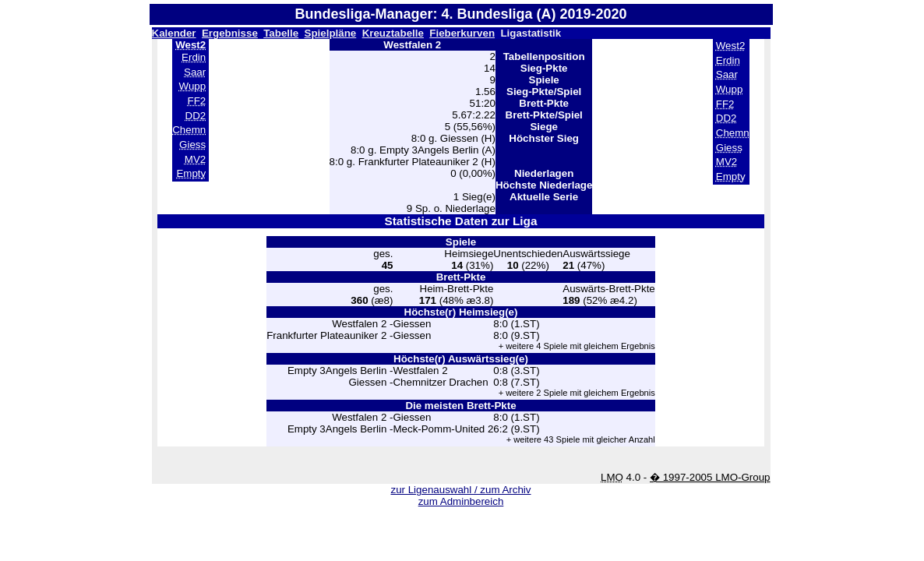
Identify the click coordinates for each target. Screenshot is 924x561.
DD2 (196, 116)
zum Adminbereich (461, 501)
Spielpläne (331, 33)
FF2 (196, 101)
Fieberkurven (462, 33)
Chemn (189, 130)
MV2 (195, 159)
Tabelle (281, 33)
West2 (731, 46)
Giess (192, 145)
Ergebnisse (230, 33)
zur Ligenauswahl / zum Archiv (460, 490)
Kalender (174, 33)
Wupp (193, 86)
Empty (191, 173)
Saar (195, 72)
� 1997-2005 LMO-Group (710, 477)
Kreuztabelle (393, 33)
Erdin (194, 57)
